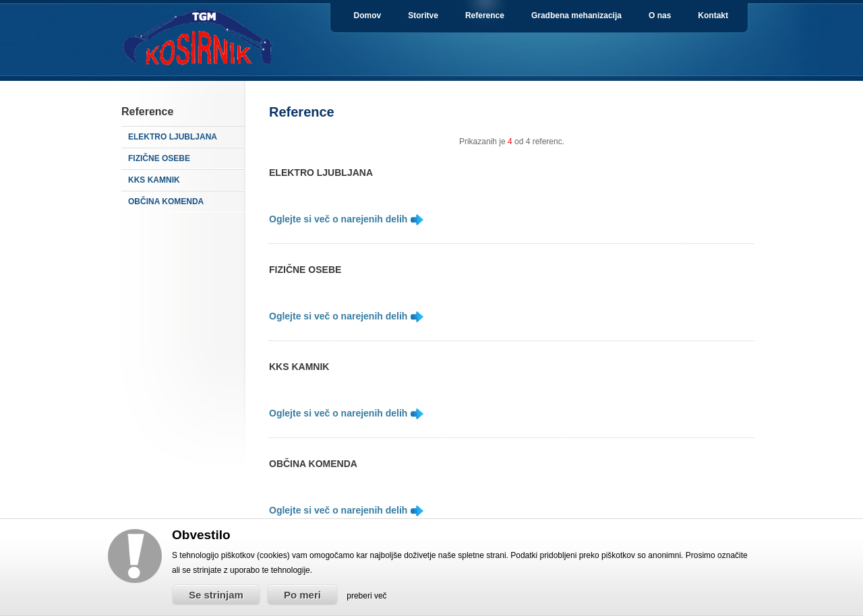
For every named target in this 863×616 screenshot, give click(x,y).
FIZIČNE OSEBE (159, 158)
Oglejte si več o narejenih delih (339, 219)
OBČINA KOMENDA (166, 202)
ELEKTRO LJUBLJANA (173, 137)
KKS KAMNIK (154, 180)
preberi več (366, 596)
